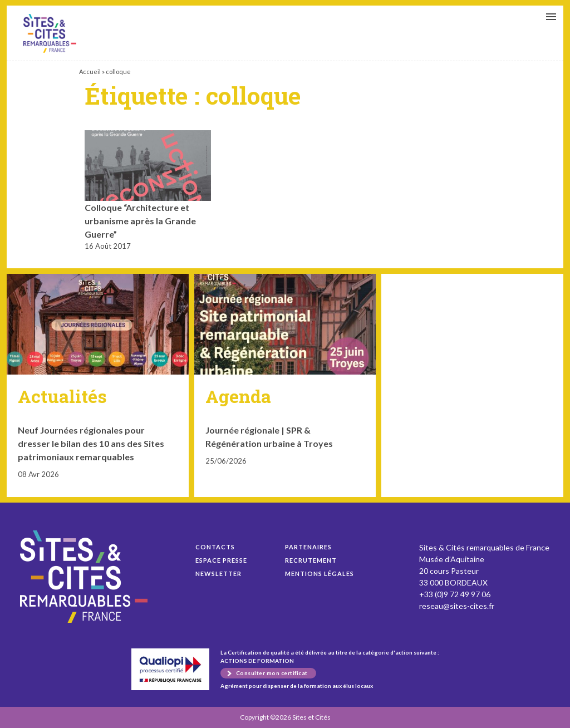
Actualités (62, 396)
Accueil (90, 72)
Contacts (215, 547)
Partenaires (308, 547)
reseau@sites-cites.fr (457, 606)
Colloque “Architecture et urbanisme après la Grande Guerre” (50, 33)
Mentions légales (320, 574)
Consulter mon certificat (272, 673)
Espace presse (221, 560)
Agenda (238, 396)
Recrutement (311, 560)
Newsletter (218, 574)
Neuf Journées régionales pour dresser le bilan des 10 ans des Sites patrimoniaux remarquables (91, 443)
